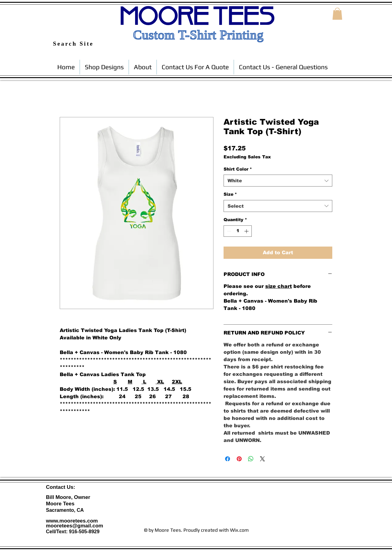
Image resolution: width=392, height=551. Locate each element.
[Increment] (247, 231)
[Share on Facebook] (228, 459)
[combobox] (278, 181)
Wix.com (239, 530)
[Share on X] (262, 459)
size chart (279, 286)
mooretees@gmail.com (75, 526)
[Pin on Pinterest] (239, 459)
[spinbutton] (238, 231)
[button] (337, 14)
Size (230, 194)
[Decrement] (228, 231)
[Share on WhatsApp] (251, 459)
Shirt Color (238, 169)
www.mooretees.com (72, 521)
